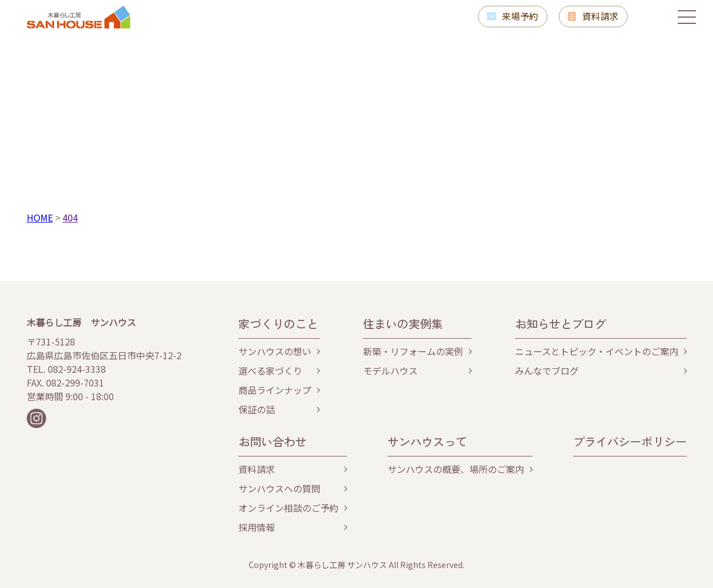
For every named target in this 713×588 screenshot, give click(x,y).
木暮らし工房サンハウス (79, 17)
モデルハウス (390, 371)
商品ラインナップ (275, 390)
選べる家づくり (270, 371)
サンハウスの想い (275, 351)
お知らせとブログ (560, 324)
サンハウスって (427, 441)
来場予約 (520, 17)
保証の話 (257, 409)
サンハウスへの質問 (279, 488)
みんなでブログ (547, 371)
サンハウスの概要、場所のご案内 (456, 469)
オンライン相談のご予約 (289, 508)
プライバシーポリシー (630, 441)
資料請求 (600, 17)
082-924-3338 (77, 369)
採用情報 (257, 527)
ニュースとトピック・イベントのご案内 (597, 351)
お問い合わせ (273, 441)
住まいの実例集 (403, 324)
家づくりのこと (278, 324)
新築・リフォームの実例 (413, 351)
